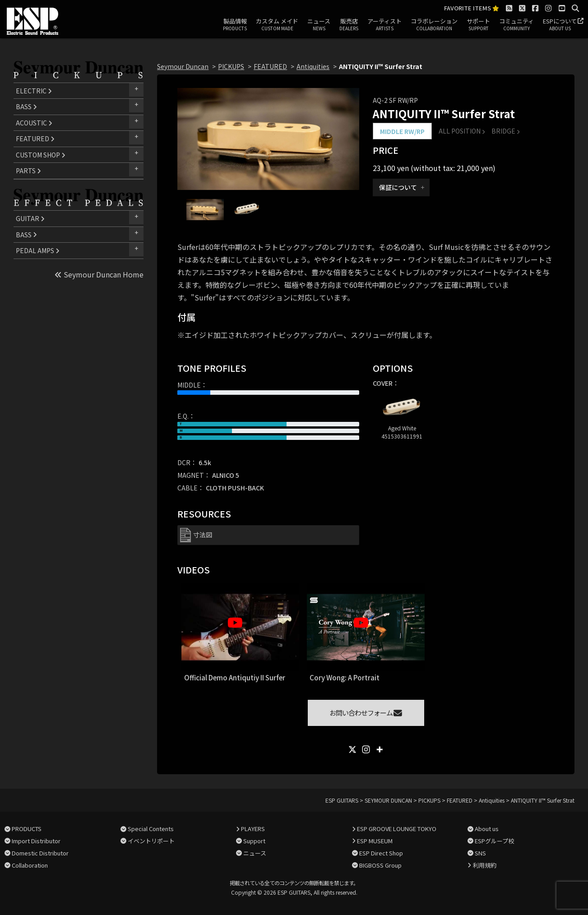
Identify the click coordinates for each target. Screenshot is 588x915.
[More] (380, 749)
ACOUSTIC (34, 123)
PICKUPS (231, 66)
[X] (352, 749)
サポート (478, 25)
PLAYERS (253, 829)
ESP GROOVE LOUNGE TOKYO (397, 829)
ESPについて (560, 25)
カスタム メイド (277, 25)
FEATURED (35, 139)
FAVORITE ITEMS (472, 8)
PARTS (28, 171)
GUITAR (30, 218)
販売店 (349, 25)
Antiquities (313, 66)
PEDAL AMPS (38, 250)
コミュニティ (516, 25)
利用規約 (485, 865)
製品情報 (235, 25)
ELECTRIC (34, 91)
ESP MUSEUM (375, 841)
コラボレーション (434, 25)
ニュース (319, 25)
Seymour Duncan (183, 66)
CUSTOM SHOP (41, 155)
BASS (26, 106)
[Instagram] (366, 749)
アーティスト (384, 25)
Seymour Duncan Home (99, 274)
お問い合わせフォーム (366, 713)
